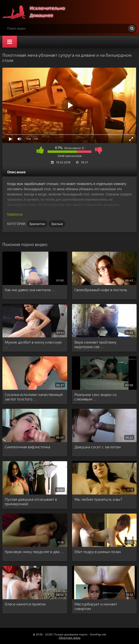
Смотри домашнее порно (38, 12)
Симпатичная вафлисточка (27, 447)
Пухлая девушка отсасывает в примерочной (31, 501)
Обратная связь (69, 638)
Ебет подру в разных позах (98, 552)
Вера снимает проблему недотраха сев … (95, 344)
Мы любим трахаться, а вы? (98, 499)
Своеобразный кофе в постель (101, 290)
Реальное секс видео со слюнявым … (95, 397)
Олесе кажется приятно (25, 604)
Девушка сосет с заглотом (98, 447)
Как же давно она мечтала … (30, 290)
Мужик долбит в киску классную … (33, 344)
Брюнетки (37, 224)
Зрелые (57, 224)
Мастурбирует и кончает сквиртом (96, 606)
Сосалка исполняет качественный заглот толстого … (34, 397)
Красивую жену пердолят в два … (34, 552)
